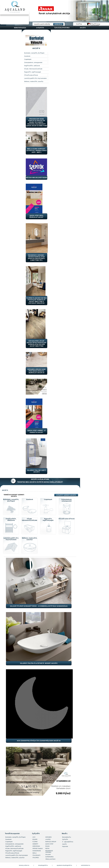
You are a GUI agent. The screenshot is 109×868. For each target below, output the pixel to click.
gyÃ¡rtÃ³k (40, 28)
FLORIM (35, 842)
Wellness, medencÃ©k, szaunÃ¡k (34, 81)
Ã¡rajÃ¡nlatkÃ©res (62, 28)
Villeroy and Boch (50, 859)
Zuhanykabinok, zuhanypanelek (33, 62)
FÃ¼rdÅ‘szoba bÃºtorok (31, 75)
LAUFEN (48, 839)
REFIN (47, 848)
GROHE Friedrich (38, 848)
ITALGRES (36, 858)
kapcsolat (12, 32)
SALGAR (48, 854)
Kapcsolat (65, 846)
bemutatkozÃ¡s (20, 28)
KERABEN (48, 837)
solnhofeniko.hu (85, 865)
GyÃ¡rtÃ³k (65, 839)
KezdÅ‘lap (79, 24)
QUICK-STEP (49, 844)
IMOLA (34, 853)
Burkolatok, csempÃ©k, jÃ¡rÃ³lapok (34, 53)
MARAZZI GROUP (51, 842)
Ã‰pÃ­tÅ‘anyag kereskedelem (96, 24)
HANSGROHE (37, 851)
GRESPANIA (36, 846)
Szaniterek (27, 56)
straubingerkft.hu (43, 865)
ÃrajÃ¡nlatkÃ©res (68, 842)
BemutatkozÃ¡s (67, 837)
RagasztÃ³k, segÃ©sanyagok (33, 72)
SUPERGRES (49, 857)
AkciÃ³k (64, 844)
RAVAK (47, 846)
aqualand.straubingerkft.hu (64, 865)
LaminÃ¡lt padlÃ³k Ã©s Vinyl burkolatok (35, 78)
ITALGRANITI (36, 855)
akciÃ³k (83, 28)
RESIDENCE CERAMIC (49, 851)
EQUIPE (35, 839)
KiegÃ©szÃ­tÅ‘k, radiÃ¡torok (32, 66)
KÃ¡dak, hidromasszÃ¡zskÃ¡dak (33, 69)
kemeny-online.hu (24, 865)
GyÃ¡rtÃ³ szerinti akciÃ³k (66, 495)
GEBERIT (35, 844)
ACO (34, 837)
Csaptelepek (28, 59)
